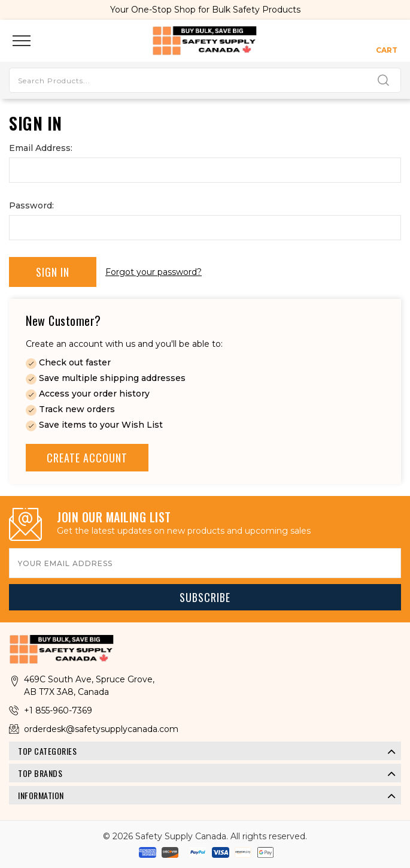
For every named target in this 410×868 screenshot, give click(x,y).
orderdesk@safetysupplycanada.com (101, 729)
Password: (31, 205)
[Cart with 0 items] (387, 41)
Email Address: (41, 148)
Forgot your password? (154, 272)
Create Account (87, 458)
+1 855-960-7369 (58, 710)
